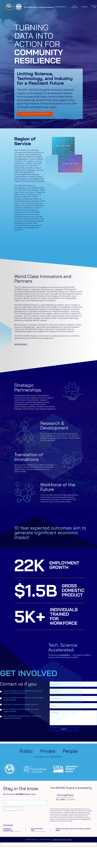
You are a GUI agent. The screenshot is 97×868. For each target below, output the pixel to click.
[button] (61, 7)
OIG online (86, 819)
